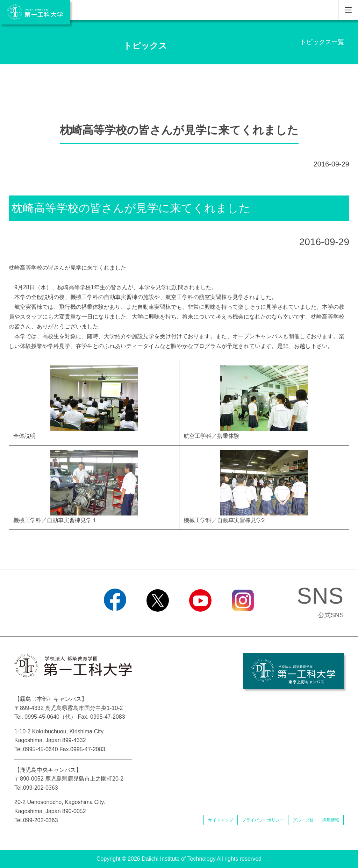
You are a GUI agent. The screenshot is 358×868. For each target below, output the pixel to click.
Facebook (115, 620)
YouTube (200, 620)
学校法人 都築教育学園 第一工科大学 (35, 12)
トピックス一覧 (322, 42)
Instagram (243, 620)
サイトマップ (221, 820)
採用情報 (331, 820)
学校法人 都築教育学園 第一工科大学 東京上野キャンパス (293, 671)
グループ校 (303, 820)
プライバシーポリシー (263, 820)
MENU (348, 10)
